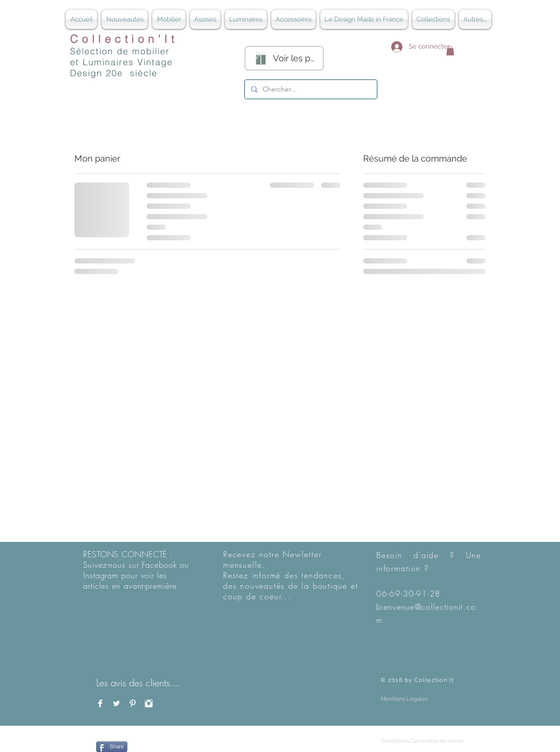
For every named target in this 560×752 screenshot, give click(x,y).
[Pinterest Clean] (133, 703)
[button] (450, 51)
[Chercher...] (310, 89)
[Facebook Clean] (100, 703)
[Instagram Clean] (149, 703)
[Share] (112, 747)
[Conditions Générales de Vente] (422, 741)
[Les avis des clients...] (142, 683)
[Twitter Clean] (116, 703)
